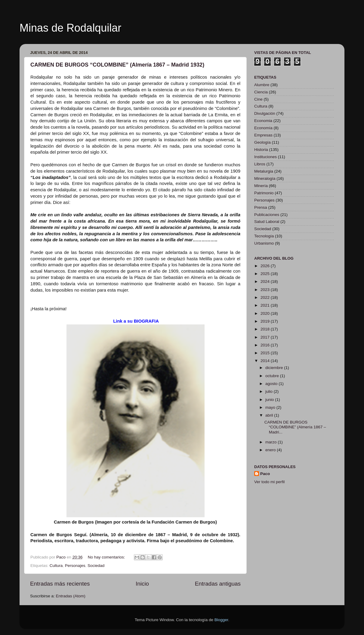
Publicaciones (267, 215)
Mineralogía (265, 178)
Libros (260, 164)
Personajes (75, 566)
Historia (261, 150)
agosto (272, 384)
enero (271, 450)
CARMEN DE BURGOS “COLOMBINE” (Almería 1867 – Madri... (295, 427)
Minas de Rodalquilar (70, 28)
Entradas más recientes (60, 584)
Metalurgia (264, 171)
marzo (271, 442)
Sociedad (96, 566)
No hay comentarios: (107, 557)
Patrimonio (264, 193)
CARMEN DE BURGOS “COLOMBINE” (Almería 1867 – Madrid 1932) (117, 65)
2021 (266, 305)
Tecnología (264, 236)
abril (270, 415)
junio (270, 400)
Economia (263, 121)
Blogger (221, 620)
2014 (266, 361)
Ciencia (261, 92)
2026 (266, 266)
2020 (266, 313)
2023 (266, 290)
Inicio (142, 584)
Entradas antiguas (218, 584)
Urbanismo (264, 243)
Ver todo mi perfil (269, 482)
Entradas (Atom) (71, 596)
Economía (263, 128)
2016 (266, 345)
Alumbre (262, 85)
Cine (258, 99)
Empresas (263, 135)
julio (270, 391)
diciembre (275, 368)
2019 (266, 321)
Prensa (261, 207)
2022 (266, 297)
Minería (261, 186)
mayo (271, 407)
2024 (266, 282)
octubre (273, 376)
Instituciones (265, 157)
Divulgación (265, 113)
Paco (265, 474)
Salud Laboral (267, 222)
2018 (266, 329)
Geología (262, 142)
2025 (266, 274)
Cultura (56, 566)
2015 (266, 353)
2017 (266, 337)
